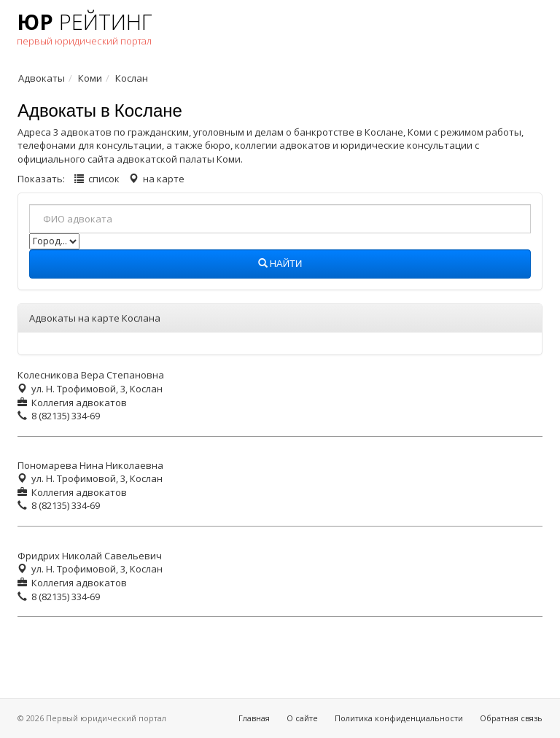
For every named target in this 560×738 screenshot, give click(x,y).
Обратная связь (511, 718)
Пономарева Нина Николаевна (90, 465)
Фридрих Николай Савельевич (90, 556)
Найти (280, 264)
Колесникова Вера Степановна (91, 375)
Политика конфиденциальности (399, 718)
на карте (164, 179)
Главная (254, 718)
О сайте (302, 718)
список (104, 179)
